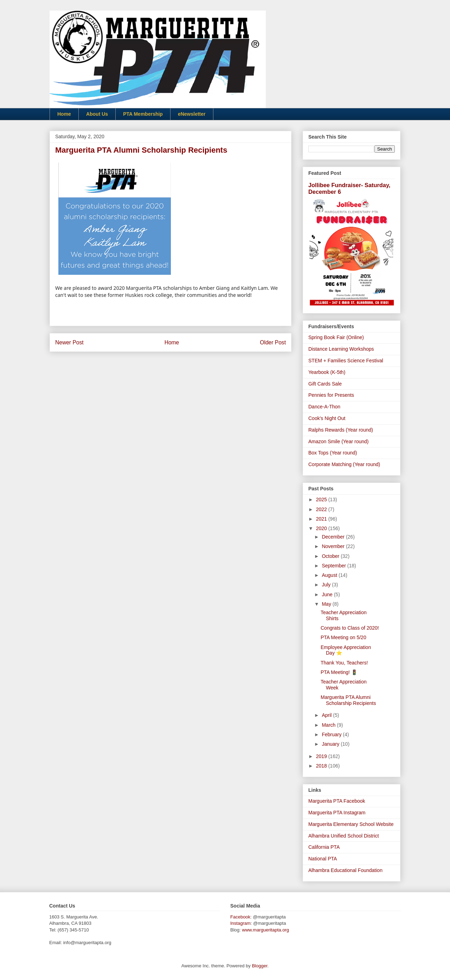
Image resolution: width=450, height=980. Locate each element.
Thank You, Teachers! (344, 663)
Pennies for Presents (331, 395)
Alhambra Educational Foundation (345, 870)
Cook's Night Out (327, 418)
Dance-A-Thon (324, 407)
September (334, 566)
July (327, 585)
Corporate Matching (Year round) (344, 464)
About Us (97, 114)
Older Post (273, 342)
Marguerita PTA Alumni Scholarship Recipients (348, 700)
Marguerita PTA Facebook (337, 801)
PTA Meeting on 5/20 (343, 637)
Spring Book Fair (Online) (336, 337)
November (334, 546)
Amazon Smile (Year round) (338, 441)
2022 (322, 509)
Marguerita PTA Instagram (337, 813)
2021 (322, 519)
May (327, 604)
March (329, 725)
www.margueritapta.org (265, 930)
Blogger (259, 966)
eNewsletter (192, 114)
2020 (322, 528)
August (330, 575)
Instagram (240, 923)
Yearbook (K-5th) (327, 372)
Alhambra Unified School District (344, 836)
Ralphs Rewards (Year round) (341, 430)
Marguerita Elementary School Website (351, 824)
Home (64, 114)
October (331, 556)
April (327, 715)
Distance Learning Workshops (341, 349)
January (331, 744)
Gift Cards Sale (325, 384)
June (328, 594)
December (334, 537)
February (332, 734)
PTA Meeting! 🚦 (339, 672)
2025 (322, 499)
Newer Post (69, 342)
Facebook (240, 917)
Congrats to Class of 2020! (350, 628)
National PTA (323, 859)
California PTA (324, 847)
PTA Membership (143, 114)
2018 (322, 766)
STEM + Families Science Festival (346, 361)
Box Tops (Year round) (333, 453)
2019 (322, 756)
